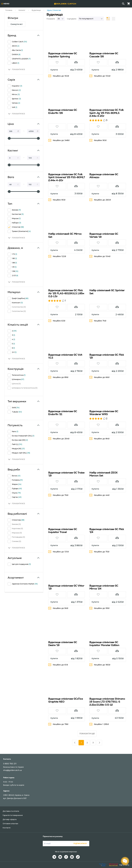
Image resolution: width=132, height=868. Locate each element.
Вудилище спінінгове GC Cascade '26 (104, 55)
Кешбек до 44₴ (100, 495)
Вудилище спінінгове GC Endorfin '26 (63, 111)
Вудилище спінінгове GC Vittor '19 (66, 587)
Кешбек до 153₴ (59, 76)
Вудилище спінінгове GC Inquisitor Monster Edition (104, 644)
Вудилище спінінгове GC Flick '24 (107, 531)
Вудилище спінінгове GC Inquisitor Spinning (63, 55)
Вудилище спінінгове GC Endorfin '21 (63, 413)
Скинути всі (16, 24)
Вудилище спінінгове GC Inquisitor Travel (63, 531)
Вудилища (36, 10)
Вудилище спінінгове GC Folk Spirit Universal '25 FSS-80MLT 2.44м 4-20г (67, 177)
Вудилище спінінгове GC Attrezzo (104, 176)
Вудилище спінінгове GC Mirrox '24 (104, 587)
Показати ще (87, 734)
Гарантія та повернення (13, 815)
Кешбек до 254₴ (59, 439)
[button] (16, 69)
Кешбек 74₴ (98, 321)
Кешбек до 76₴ (58, 495)
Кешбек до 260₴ (100, 200)
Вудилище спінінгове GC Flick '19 (107, 356)
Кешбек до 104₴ (100, 76)
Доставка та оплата (11, 811)
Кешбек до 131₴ (59, 552)
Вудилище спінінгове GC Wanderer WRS (104, 413)
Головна (9, 10)
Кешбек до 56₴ (58, 608)
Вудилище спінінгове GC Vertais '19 (104, 235)
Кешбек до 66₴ (100, 377)
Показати (51, 19)
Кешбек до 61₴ (58, 665)
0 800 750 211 (10, 764)
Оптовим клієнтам (10, 824)
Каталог (22, 10)
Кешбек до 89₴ (58, 377)
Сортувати (72, 19)
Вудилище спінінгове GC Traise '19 (66, 474)
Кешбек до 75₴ (99, 552)
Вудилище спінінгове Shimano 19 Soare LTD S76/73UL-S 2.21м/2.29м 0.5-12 (107, 702)
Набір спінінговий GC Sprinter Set (107, 292)
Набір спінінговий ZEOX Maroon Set (103, 474)
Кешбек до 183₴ (100, 665)
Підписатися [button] (80, 843)
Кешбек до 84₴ (100, 439)
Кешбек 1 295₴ (99, 724)
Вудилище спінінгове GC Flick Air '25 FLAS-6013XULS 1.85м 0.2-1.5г (66, 293)
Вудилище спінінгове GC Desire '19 (63, 644)
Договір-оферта (10, 819)
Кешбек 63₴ (57, 321)
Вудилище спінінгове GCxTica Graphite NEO (66, 700)
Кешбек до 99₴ (100, 608)
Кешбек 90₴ (98, 140)
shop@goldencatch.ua (12, 770)
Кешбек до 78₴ (58, 724)
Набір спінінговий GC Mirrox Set (65, 235)
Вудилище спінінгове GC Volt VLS (65, 356)
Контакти (7, 828)
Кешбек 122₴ (57, 256)
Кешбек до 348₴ (59, 140)
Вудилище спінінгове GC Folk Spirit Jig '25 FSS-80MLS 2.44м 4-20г (106, 113)
